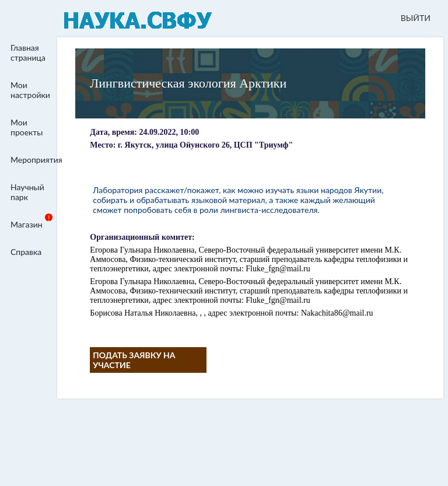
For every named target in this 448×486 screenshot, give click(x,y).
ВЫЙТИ (416, 18)
